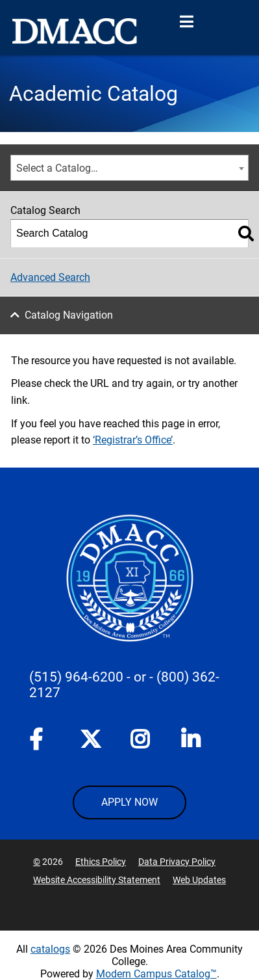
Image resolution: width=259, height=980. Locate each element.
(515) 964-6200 (76, 677)
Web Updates (199, 880)
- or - (140, 677)
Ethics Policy (101, 862)
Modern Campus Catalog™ (156, 974)
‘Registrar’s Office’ (133, 440)
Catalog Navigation (69, 315)
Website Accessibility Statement (97, 880)
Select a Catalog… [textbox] (57, 168)
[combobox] (129, 168)
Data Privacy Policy (177, 862)
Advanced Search (50, 277)
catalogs (50, 949)
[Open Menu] (186, 22)
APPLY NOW (129, 802)
